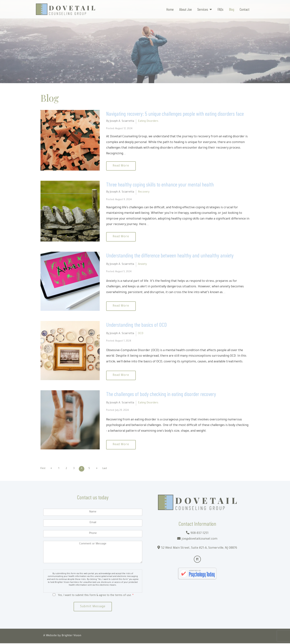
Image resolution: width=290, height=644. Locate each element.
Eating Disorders (148, 121)
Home (170, 9)
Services (203, 9)
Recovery (144, 193)
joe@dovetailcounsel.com (199, 539)
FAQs (220, 9)
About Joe (186, 9)
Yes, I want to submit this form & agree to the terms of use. (96, 596)
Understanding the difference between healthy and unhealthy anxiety (170, 256)
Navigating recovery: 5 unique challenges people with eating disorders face (175, 113)
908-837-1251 (199, 534)
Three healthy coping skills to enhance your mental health (160, 185)
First (43, 469)
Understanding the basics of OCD (136, 325)
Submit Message (93, 607)
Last (106, 469)
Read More (121, 166)
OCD (141, 334)
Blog (232, 9)
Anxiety (142, 265)
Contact (245, 9)
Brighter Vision (71, 637)
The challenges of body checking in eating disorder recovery (161, 394)
